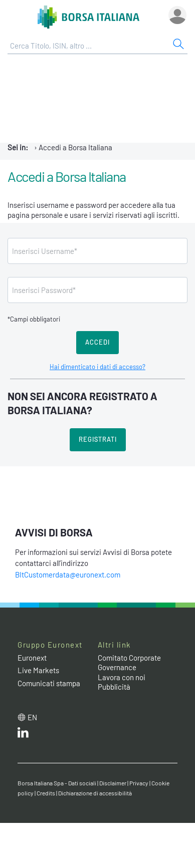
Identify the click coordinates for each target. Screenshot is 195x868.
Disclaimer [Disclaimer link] (113, 783)
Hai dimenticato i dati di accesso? (97, 367)
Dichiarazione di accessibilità (95, 793)
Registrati (98, 439)
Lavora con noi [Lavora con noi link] (122, 677)
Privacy (139, 783)
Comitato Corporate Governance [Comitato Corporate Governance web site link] (129, 663)
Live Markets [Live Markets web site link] (38, 670)
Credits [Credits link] (46, 793)
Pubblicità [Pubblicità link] (114, 687)
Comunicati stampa (49, 683)
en (32, 717)
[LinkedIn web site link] (23, 735)
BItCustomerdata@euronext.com (68, 574)
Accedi (97, 342)
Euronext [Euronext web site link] (32, 658)
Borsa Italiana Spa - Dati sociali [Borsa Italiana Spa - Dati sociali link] (57, 783)
